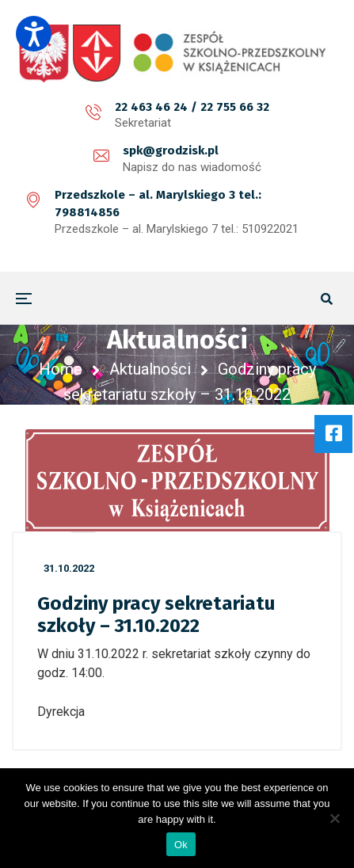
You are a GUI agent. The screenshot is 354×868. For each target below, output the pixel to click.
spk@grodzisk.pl (171, 150)
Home (61, 369)
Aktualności (150, 369)
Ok (181, 845)
